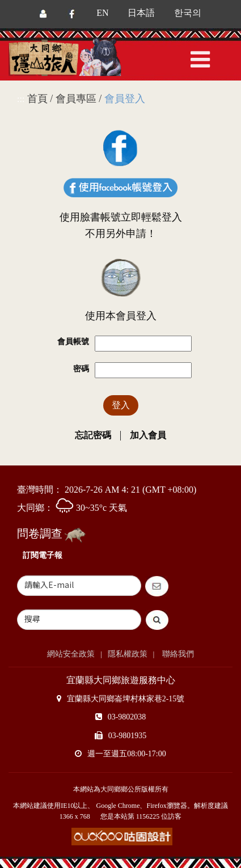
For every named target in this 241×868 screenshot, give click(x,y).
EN (102, 13)
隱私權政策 (128, 654)
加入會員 (148, 435)
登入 (121, 405)
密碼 (81, 369)
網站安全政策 (71, 654)
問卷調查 (40, 533)
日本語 (141, 13)
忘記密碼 (93, 435)
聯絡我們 (177, 654)
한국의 (188, 13)
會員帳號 (73, 342)
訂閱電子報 (43, 555)
